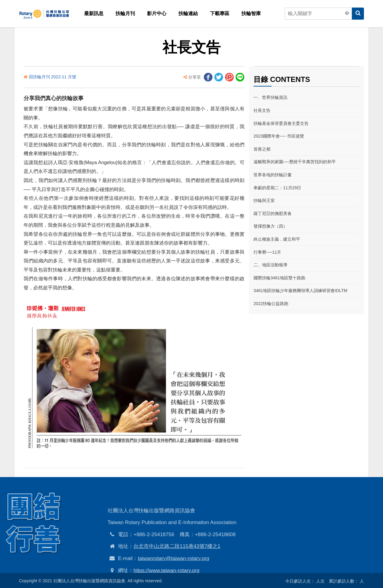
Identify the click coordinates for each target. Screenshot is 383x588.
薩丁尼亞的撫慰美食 (273, 213)
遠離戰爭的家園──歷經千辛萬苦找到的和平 (295, 162)
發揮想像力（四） (270, 226)
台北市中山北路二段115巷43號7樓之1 (177, 571)
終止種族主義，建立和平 (277, 239)
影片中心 (157, 13)
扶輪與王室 (264, 200)
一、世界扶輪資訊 (270, 97)
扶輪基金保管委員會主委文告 (281, 123)
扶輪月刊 (125, 13)
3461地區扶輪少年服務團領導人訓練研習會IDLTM (300, 291)
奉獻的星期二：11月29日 (277, 188)
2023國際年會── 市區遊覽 (279, 136)
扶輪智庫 (251, 13)
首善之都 (262, 149)
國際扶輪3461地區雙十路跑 (279, 278)
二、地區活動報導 (270, 265)
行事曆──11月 (267, 252)
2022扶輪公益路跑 (271, 304)
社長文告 (262, 110)
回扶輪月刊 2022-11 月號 (52, 77)
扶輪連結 (188, 13)
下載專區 (220, 13)
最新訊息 (94, 13)
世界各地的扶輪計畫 (273, 175)
